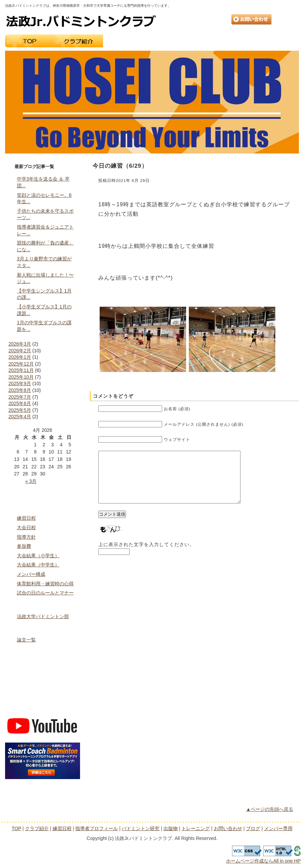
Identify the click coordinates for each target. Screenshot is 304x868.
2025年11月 (21, 370)
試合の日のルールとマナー (45, 593)
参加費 (24, 546)
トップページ (43, 492)
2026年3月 (20, 344)
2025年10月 (21, 377)
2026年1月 (20, 357)
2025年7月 (20, 397)
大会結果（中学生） (38, 565)
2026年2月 (20, 351)
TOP (30, 41)
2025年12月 (21, 364)
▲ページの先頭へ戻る (270, 809)
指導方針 (26, 537)
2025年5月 (20, 410)
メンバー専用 (43, 708)
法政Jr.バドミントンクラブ (81, 21)
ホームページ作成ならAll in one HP (263, 861)
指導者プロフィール (176, 41)
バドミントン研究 (43, 628)
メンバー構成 (31, 574)
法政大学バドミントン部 (43, 616)
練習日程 (128, 41)
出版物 (225, 41)
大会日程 (26, 527)
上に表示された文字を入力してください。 (146, 555)
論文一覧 (26, 640)
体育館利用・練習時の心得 (45, 584)
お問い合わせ (252, 20)
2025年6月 (20, 403)
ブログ (43, 694)
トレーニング (274, 41)
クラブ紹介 (79, 41)
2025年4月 (20, 417)
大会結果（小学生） (38, 556)
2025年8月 (20, 390)
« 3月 (31, 481)
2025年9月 (20, 383)
